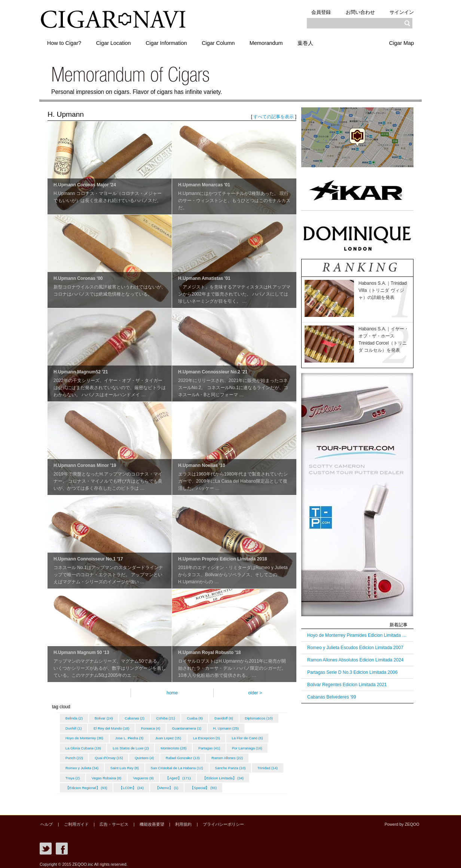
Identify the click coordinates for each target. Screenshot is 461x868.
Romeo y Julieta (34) (127, 765)
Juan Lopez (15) (209, 737)
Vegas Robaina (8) (184, 775)
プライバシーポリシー (214, 820)
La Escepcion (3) (248, 737)
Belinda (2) (74, 718)
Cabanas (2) (137, 718)
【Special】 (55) (261, 784)
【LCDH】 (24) (187, 784)
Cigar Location (116, 42)
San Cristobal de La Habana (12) (223, 765)
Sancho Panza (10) (81, 775)
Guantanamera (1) (230, 728)
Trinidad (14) (119, 775)
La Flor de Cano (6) (81, 747)
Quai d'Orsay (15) (153, 756)
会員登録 (317, 12)
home (172, 693)
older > (255, 693)
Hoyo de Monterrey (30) (123, 737)
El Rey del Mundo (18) (153, 728)
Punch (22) (118, 756)
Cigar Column (224, 42)
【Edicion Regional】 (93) (141, 784)
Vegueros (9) (222, 775)
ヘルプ (46, 820)
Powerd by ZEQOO (403, 820)
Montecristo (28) (220, 747)
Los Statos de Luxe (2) (176, 747)
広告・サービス (110, 820)
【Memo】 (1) (223, 784)
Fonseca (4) (194, 728)
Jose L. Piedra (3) (169, 737)
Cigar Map (401, 42)
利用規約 (175, 820)
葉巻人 (314, 42)
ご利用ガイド (74, 820)
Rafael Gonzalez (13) (229, 756)
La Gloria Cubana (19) (127, 747)
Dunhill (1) (115, 728)
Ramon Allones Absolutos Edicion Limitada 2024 (355, 660)
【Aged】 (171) (258, 775)
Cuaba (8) (199, 718)
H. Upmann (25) (79, 737)
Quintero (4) (190, 756)
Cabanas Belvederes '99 (332, 697)
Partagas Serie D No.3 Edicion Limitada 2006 (352, 672)
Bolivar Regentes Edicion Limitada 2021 (347, 685)
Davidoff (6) (229, 718)
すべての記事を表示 (274, 117)
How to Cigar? (65, 42)
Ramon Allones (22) (82, 765)
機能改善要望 (146, 820)
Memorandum (273, 42)
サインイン (401, 12)
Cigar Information (170, 42)
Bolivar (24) (105, 718)
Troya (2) (149, 775)
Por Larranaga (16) (81, 756)
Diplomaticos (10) (80, 728)
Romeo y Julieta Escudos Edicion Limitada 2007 (355, 648)
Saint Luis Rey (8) (170, 765)
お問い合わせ (358, 12)
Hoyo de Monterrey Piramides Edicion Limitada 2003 (357, 635)
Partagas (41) (256, 747)
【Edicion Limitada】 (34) (86, 784)
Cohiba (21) (169, 718)
